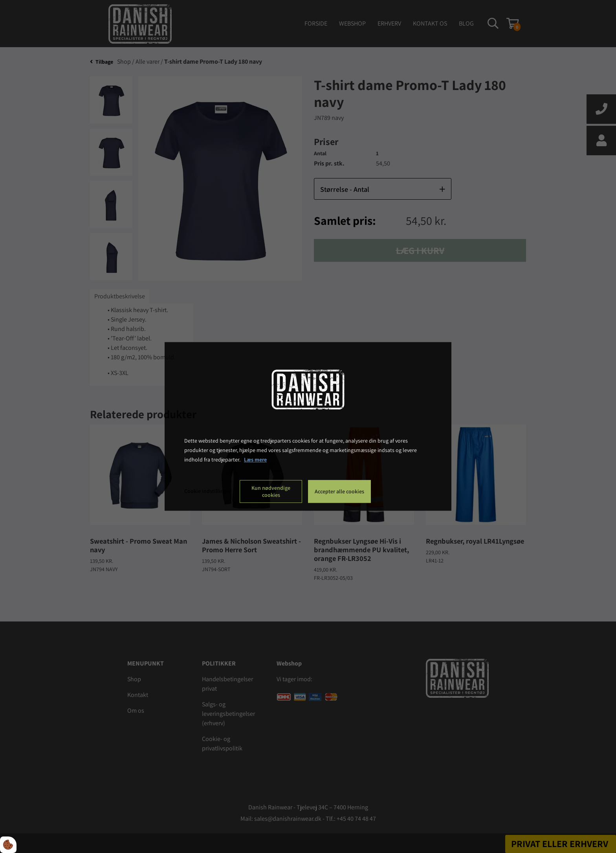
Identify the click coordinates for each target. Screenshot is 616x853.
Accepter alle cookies (339, 492)
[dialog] (308, 426)
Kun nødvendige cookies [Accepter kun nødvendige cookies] (271, 492)
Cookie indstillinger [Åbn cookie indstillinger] (208, 491)
